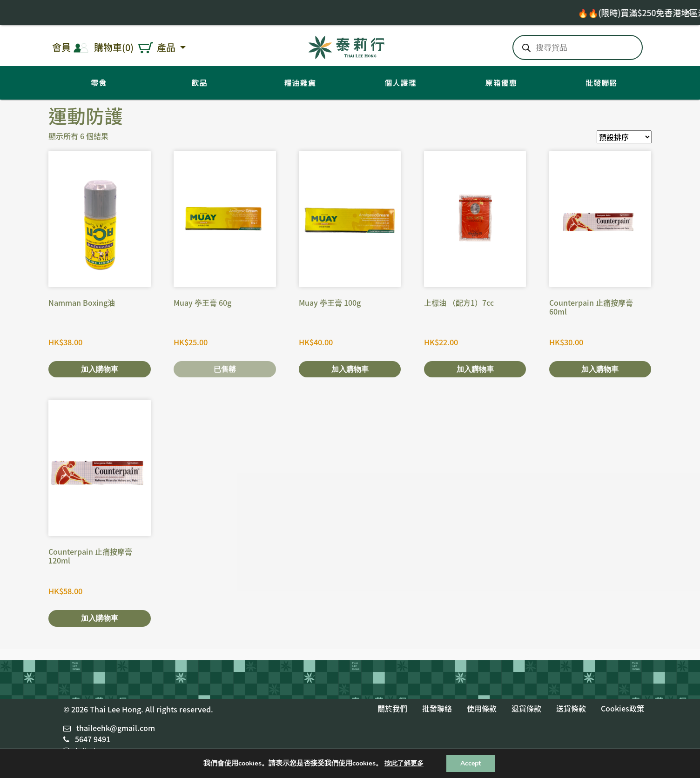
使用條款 (482, 708)
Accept (471, 763)
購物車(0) (114, 47)
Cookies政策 (623, 708)
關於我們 (392, 708)
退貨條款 (526, 708)
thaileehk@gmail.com (116, 728)
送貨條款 (571, 708)
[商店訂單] (624, 137)
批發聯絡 (437, 708)
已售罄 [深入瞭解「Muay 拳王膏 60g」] (225, 369)
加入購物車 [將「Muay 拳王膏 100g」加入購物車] (350, 369)
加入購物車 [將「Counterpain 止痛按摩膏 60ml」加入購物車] (600, 369)
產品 (167, 47)
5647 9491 (93, 739)
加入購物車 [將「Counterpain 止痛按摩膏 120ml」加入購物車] (100, 618)
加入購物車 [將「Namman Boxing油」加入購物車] (100, 369)
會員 (61, 47)
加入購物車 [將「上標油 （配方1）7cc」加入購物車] (475, 369)
